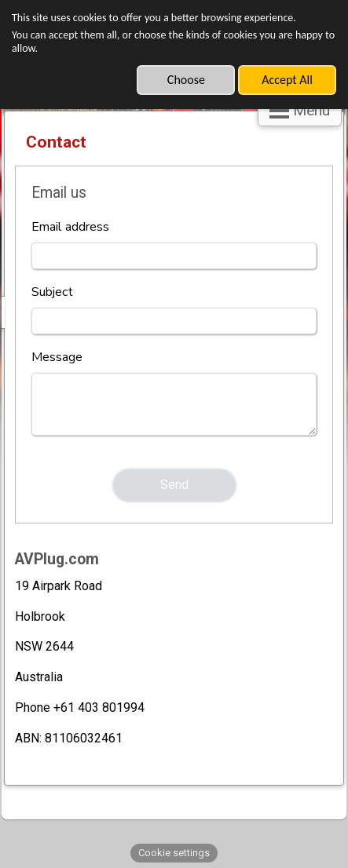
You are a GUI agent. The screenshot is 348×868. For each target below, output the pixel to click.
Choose (186, 80)
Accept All (287, 80)
